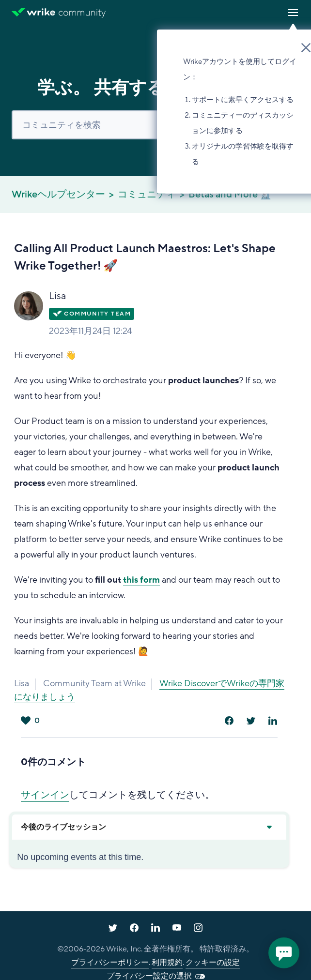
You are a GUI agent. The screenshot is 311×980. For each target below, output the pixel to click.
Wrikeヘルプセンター (58, 195)
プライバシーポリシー (110, 963)
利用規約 (167, 963)
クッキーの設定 (213, 963)
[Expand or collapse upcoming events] (269, 827)
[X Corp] (251, 721)
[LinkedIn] (273, 721)
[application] (284, 953)
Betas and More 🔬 (230, 195)
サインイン (45, 795)
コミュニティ (147, 195)
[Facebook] (229, 721)
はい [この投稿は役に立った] (26, 721)
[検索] (155, 125)
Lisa (57, 296)
